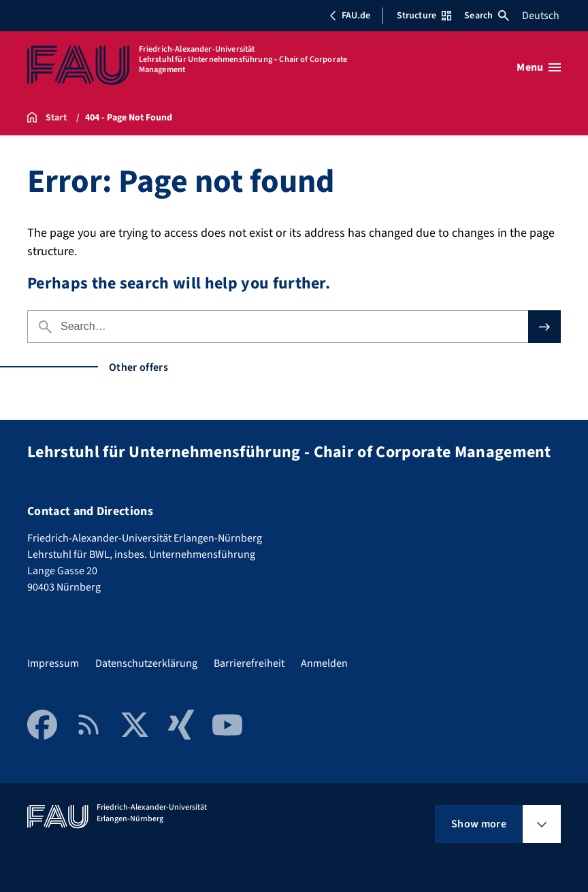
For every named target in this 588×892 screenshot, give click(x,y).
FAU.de (350, 16)
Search (487, 16)
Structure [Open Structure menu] (424, 16)
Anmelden (324, 663)
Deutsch (541, 16)
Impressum (53, 663)
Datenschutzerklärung (146, 663)
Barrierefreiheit (249, 663)
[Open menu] (539, 67)
